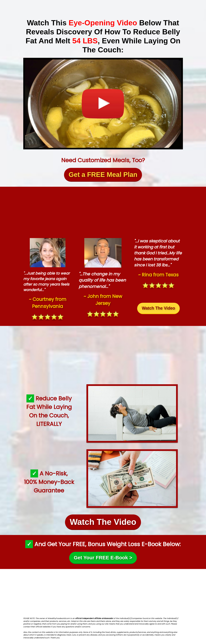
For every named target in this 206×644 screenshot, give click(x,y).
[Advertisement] (103, 212)
